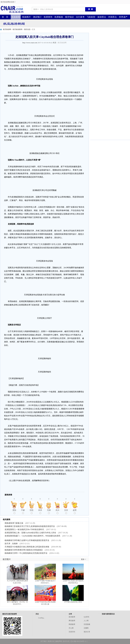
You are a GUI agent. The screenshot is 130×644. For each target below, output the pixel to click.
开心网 (71, 628)
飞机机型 (91, 17)
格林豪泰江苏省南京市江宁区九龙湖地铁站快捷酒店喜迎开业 (30, 526)
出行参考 (80, 17)
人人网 (86, 621)
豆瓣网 (86, 628)
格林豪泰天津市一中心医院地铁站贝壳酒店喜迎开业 (26, 553)
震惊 (14, 512)
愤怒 (32, 512)
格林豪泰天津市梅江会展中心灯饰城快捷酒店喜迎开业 (27, 540)
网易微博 (72, 624)
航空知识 (70, 17)
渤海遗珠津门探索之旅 (14, 523)
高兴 (57, 512)
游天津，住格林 (11, 544)
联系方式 (51, 641)
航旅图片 (27, 17)
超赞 (75, 512)
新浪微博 (72, 617)
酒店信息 (27, 29)
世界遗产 (123, 17)
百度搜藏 (87, 624)
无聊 (49, 512)
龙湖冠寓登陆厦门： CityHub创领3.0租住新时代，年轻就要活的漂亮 (32, 536)
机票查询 (48, 17)
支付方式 (66, 641)
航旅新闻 (16, 17)
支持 (66, 512)
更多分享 (87, 632)
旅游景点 (102, 17)
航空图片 (7, 559)
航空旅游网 (7, 29)
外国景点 (112, 17)
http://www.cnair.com (30, 43)
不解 (23, 512)
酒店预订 (37, 17)
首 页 (5, 17)
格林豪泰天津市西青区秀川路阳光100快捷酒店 (24, 550)
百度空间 (72, 632)
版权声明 (59, 641)
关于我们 (44, 641)
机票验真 (59, 17)
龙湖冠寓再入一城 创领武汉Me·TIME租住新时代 (24, 529)
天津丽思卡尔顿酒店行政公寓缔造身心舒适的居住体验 (27, 547)
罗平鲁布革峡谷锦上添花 (73, 602)
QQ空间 (86, 617)
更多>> (84, 559)
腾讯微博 (72, 621)
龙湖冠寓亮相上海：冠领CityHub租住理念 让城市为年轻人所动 (30, 533)
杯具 (40, 512)
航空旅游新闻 (18, 29)
